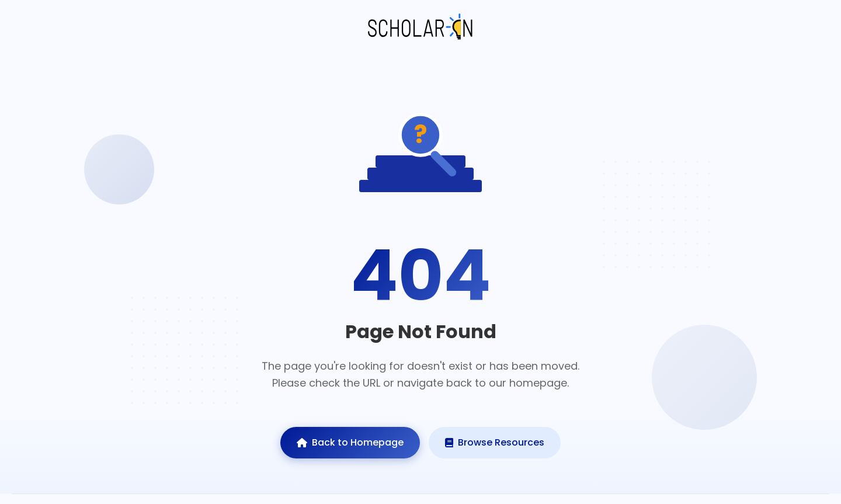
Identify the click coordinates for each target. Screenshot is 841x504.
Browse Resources (495, 442)
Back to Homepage (350, 442)
